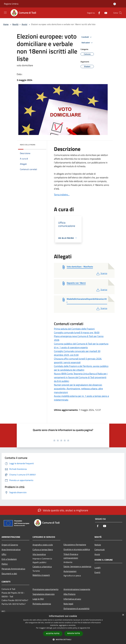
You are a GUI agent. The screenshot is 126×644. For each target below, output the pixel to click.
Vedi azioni (87, 43)
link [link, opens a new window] (89, 628)
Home (6, 24)
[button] (63, 639)
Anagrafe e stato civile (43, 545)
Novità (15, 24)
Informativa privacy (72, 599)
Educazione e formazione (75, 545)
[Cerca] (120, 13)
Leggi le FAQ (38, 599)
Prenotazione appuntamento (45, 589)
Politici (5, 564)
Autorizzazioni (70, 571)
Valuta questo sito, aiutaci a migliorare (63, 510)
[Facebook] (98, 13)
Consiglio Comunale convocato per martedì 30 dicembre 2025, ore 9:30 (77, 353)
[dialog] (63, 628)
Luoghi (98, 568)
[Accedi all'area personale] (115, 4)
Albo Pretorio (69, 594)
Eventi (97, 572)
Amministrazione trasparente (77, 589)
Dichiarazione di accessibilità (76, 608)
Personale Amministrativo (13, 569)
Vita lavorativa (39, 554)
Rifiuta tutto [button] (74, 633)
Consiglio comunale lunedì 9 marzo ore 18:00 (77, 332)
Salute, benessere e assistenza (77, 566)
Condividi (87, 37)
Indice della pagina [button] (28, 145)
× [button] (123, 615)
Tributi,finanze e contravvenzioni (71, 556)
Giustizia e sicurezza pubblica (77, 549)
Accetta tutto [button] (53, 634)
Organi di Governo (10, 545)
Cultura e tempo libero (43, 549)
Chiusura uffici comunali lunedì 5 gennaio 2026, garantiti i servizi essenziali (78, 361)
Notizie (98, 545)
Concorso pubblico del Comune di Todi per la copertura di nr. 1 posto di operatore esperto (81, 346)
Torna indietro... (62, 195)
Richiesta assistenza (42, 604)
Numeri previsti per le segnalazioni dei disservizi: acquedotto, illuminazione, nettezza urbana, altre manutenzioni (78, 389)
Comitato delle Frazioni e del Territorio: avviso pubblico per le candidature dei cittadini (81, 368)
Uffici (4, 554)
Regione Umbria (11, 4)
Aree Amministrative (11, 549)
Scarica (101, 273)
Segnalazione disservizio (44, 594)
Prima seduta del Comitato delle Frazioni (74, 329)
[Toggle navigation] (5, 13)
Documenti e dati (9, 574)
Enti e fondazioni (9, 559)
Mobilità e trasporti (41, 575)
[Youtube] (105, 13)
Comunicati (100, 549)
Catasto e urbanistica (42, 567)
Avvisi (24, 24)
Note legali (68, 604)
